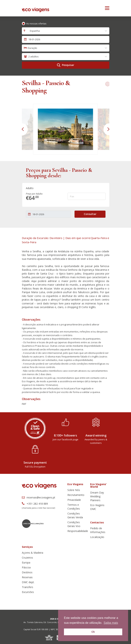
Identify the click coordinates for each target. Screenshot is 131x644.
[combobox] (66, 31)
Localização (97, 537)
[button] (22, 129)
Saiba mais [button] (111, 623)
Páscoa (26, 567)
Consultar (90, 214)
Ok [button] (93, 632)
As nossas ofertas (36, 24)
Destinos (27, 572)
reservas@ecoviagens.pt (39, 497)
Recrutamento (76, 495)
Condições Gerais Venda (75, 515)
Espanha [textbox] (34, 31)
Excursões (28, 592)
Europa (26, 562)
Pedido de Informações (98, 530)
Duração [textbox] (32, 48)
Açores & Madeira (33, 553)
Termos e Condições (74, 507)
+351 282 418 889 (35, 504)
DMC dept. (28, 582)
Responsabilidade (78, 531)
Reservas (27, 577)
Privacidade (74, 500)
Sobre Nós (74, 490)
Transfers (28, 587)
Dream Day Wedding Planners (97, 496)
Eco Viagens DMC (97, 507)
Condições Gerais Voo (74, 524)
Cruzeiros (27, 558)
